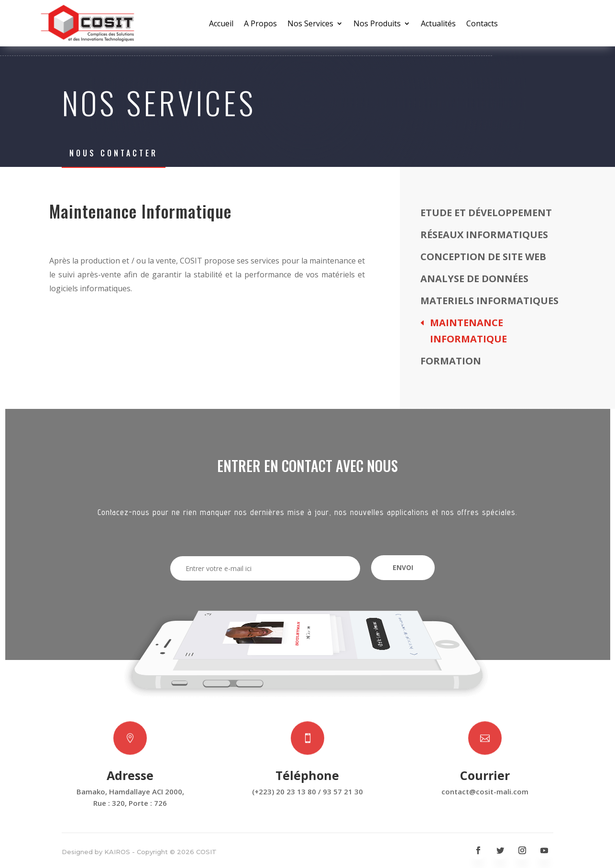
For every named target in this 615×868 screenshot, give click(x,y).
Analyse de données (474, 279)
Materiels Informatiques (489, 301)
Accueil (221, 24)
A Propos (260, 24)
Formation (451, 361)
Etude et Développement (486, 213)
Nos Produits (377, 24)
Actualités (438, 24)
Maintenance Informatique (468, 331)
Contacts (482, 24)
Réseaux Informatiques (484, 235)
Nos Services (310, 24)
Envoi (403, 567)
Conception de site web (483, 257)
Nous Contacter (114, 153)
